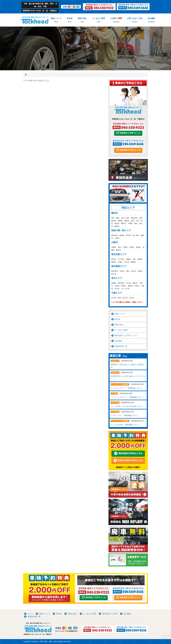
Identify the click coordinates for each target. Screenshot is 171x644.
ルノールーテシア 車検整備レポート (126, 388)
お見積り (116, 20)
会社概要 (151, 20)
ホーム (30, 614)
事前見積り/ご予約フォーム (126, 336)
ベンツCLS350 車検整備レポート (125, 425)
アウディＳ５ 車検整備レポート (125, 415)
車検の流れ (82, 20)
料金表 (70, 20)
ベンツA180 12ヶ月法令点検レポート (127, 406)
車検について (56, 20)
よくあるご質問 (99, 20)
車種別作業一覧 (121, 346)
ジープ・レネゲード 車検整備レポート (127, 397)
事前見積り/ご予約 (110, 614)
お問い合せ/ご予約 (135, 20)
